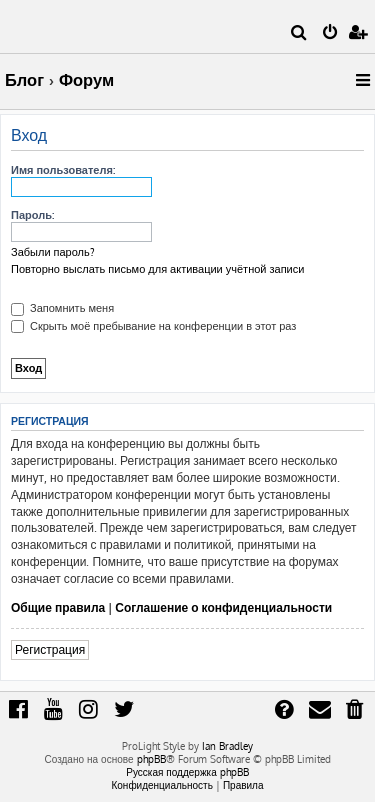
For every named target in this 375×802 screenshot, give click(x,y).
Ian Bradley (227, 746)
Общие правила (58, 607)
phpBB (151, 759)
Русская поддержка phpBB (187, 772)
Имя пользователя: (63, 170)
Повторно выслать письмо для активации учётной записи (157, 269)
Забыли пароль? (53, 252)
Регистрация (50, 649)
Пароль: (32, 215)
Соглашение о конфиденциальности (223, 607)
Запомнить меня (62, 308)
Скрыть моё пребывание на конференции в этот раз (153, 326)
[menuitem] (299, 34)
